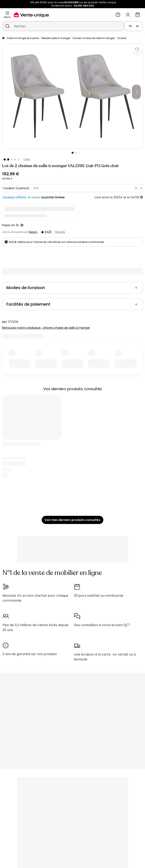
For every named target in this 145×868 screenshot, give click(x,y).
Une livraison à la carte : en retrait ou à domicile (105, 657)
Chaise (122, 38)
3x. (18, 225)
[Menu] (7, 13)
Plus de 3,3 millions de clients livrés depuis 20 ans (35, 627)
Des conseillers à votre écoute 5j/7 (102, 625)
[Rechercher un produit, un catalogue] (7, 26)
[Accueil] (3, 38)
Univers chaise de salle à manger (94, 38)
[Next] (136, 92)
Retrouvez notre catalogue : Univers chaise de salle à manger (46, 328)
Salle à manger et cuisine (23, 38)
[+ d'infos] (142, 197)
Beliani (33, 232)
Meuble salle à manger (56, 38)
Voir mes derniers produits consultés (72, 520)
